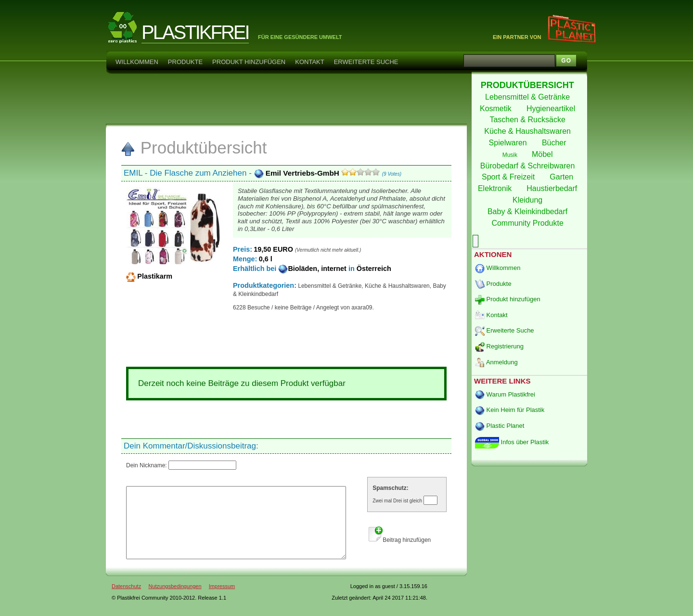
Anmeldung (496, 362)
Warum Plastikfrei (505, 394)
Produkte (185, 62)
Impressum (222, 601)
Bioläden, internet (313, 269)
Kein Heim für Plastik (510, 410)
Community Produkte (528, 223)
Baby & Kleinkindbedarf (529, 212)
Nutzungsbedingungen (175, 601)
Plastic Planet (500, 426)
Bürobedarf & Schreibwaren (529, 166)
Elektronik (496, 188)
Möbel (543, 154)
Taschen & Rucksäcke (528, 120)
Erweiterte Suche (366, 62)
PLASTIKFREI (195, 32)
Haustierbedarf (553, 188)
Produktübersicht (193, 148)
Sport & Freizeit (509, 177)
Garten (562, 177)
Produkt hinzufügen (249, 62)
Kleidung (529, 200)
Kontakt (309, 62)
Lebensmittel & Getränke (529, 97)
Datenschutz (126, 601)
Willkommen (137, 62)
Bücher (555, 143)
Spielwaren (509, 143)
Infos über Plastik (512, 442)
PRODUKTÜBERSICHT (529, 85)
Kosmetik (497, 109)
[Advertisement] (286, 98)
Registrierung (499, 346)
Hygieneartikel (552, 109)
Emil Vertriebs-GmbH (298, 173)
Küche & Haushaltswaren (528, 131)
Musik (511, 155)
